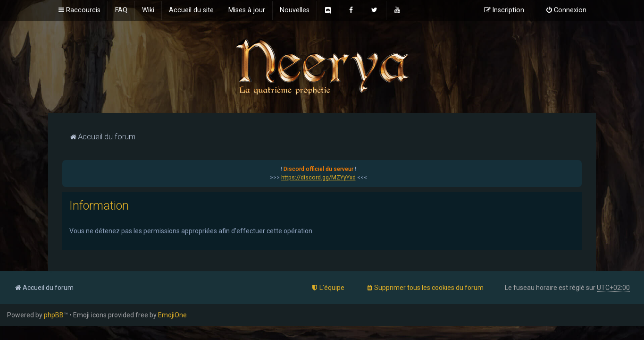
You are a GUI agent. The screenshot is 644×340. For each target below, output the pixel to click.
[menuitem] (121, 10)
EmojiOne (172, 315)
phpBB (54, 315)
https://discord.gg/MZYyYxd (318, 178)
